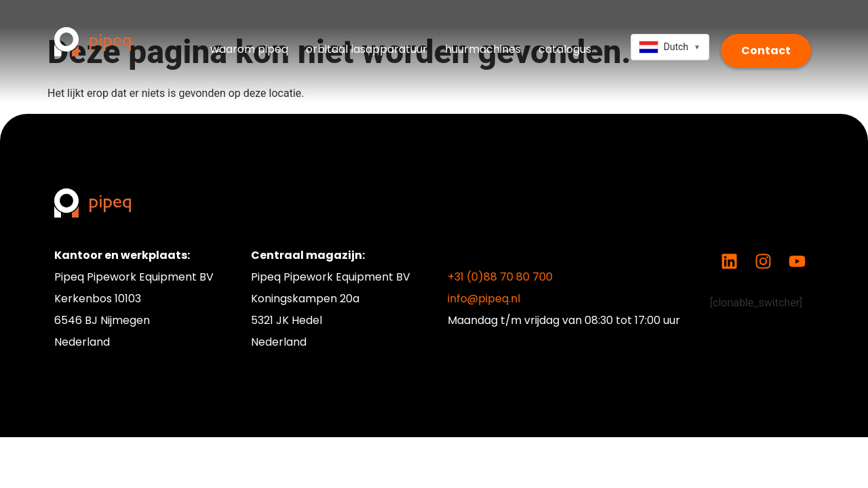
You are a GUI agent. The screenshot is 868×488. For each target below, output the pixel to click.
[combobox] (670, 47)
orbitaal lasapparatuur (367, 49)
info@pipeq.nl (484, 299)
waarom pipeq (249, 49)
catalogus (565, 49)
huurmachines (483, 49)
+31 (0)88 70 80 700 (500, 277)
